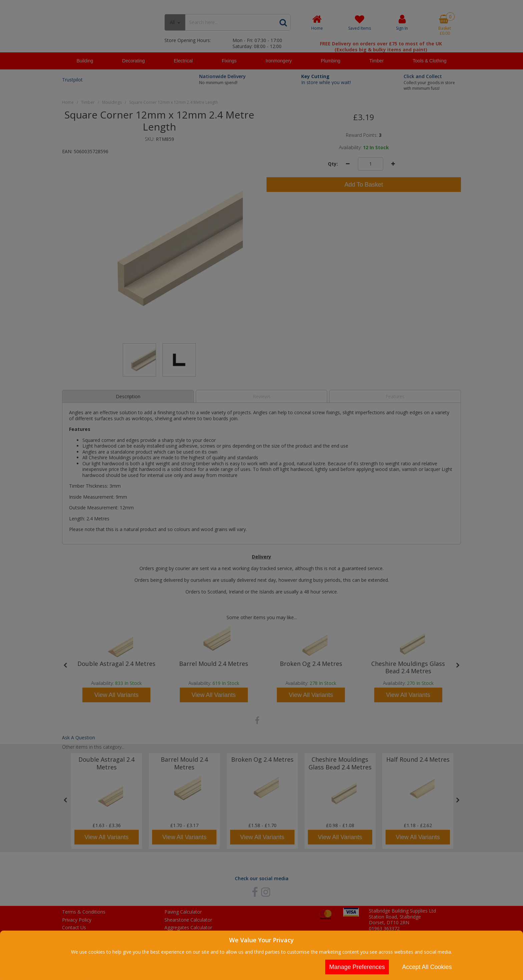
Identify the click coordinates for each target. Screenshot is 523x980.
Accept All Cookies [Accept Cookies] (427, 967)
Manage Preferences (357, 967)
